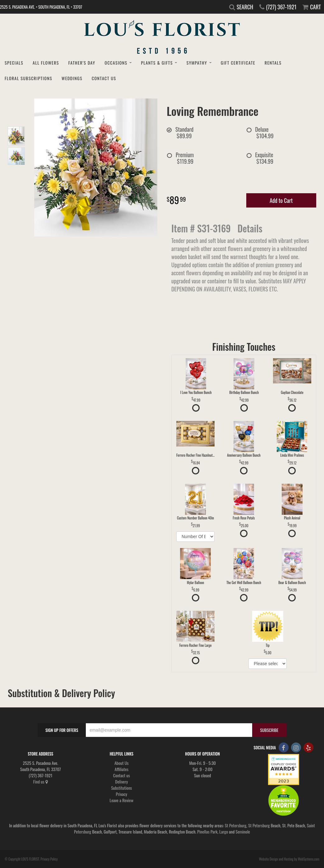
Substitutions (121, 788)
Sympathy (197, 63)
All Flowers (46, 63)
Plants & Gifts (157, 63)
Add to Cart (281, 200)
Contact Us (104, 78)
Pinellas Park (207, 831)
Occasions (116, 63)
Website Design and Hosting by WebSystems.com (289, 859)
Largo (224, 831)
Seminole (243, 831)
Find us (41, 781)
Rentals (273, 63)
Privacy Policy (49, 859)
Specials (14, 63)
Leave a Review (122, 800)
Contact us (122, 775)
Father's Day (82, 63)
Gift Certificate (238, 63)
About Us (122, 763)
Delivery (121, 781)
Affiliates (121, 769)
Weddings (72, 78)
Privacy (121, 794)
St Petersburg (236, 825)
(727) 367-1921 (281, 7)
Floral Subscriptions (28, 78)
